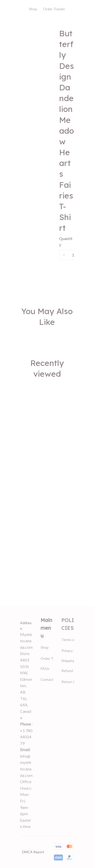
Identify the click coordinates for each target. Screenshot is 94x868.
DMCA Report (33, 852)
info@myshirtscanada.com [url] (26, 766)
